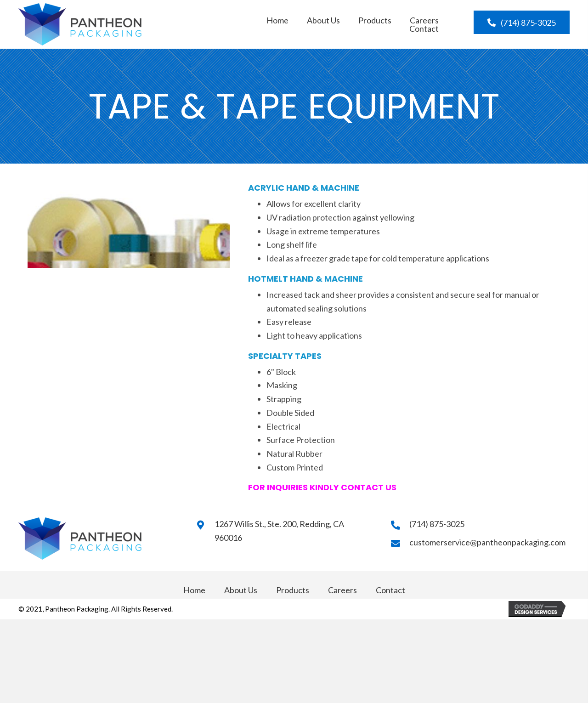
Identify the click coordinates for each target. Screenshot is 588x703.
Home (194, 590)
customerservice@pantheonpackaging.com (487, 542)
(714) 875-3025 (437, 524)
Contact (390, 590)
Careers (342, 590)
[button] (522, 22)
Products (293, 590)
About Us (241, 590)
